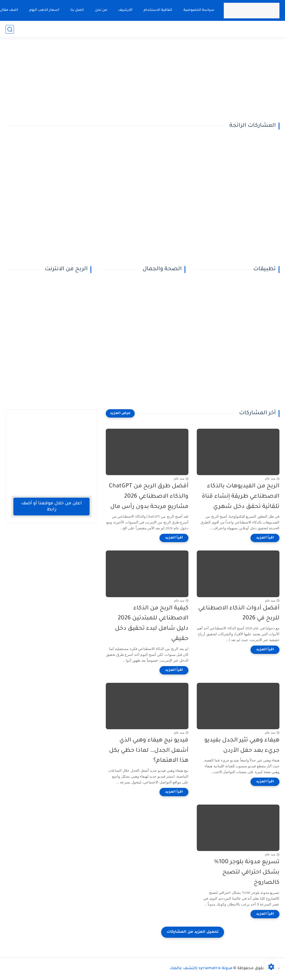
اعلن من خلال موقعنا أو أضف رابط (51, 507)
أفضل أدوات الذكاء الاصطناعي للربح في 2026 (239, 614)
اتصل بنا (77, 10)
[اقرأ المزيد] (265, 538)
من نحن (101, 10)
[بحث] (10, 29)
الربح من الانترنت (263, 29)
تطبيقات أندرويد (190, 29)
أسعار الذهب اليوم (44, 10)
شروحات (118, 29)
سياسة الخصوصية (199, 10)
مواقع (216, 29)
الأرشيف (125, 10)
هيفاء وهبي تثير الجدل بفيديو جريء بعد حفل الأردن (242, 746)
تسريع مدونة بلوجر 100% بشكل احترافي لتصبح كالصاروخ (247, 873)
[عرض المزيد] (120, 413)
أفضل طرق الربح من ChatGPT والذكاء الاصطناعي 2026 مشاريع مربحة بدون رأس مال (149, 497)
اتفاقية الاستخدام (158, 10)
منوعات (90, 29)
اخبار (231, 29)
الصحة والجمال (154, 29)
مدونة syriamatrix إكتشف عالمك (201, 969)
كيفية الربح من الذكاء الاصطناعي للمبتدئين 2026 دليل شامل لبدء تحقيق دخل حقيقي (152, 624)
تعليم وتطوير (58, 29)
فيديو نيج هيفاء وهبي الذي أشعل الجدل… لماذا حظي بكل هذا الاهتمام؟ (149, 751)
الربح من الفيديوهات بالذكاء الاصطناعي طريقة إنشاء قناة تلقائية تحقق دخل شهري (241, 497)
